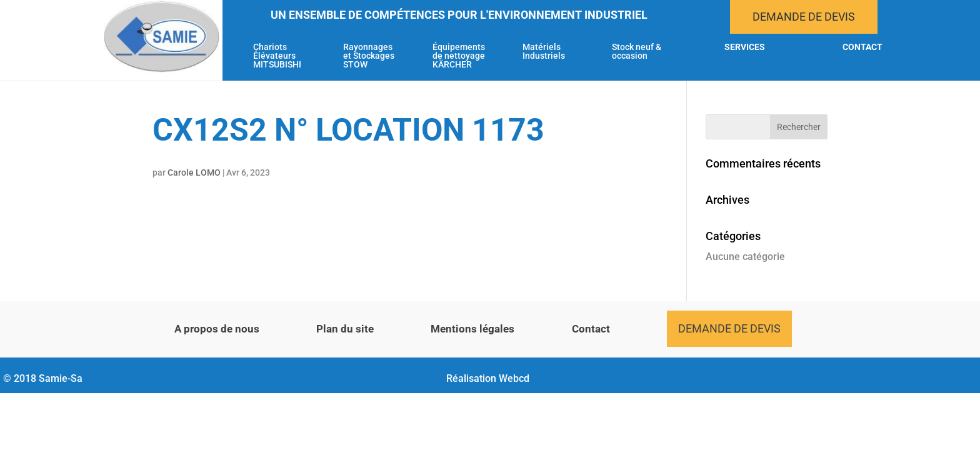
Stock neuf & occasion (637, 52)
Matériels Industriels (544, 52)
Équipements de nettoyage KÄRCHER (459, 56)
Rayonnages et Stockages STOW (369, 56)
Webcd (514, 378)
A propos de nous (217, 329)
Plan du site (345, 329)
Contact (862, 47)
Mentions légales (472, 329)
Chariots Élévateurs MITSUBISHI (277, 56)
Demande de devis (804, 17)
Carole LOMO (194, 172)
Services (745, 47)
